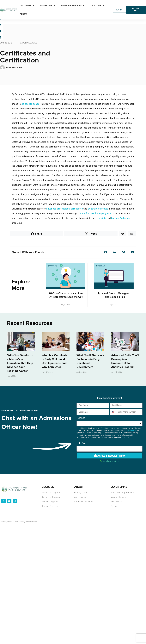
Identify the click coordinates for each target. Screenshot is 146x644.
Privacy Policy (131, 431)
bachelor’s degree (121, 218)
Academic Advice (29, 43)
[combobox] (114, 412)
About (25, 14)
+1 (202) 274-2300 (122, 438)
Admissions (47, 6)
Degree (81, 418)
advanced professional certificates (64, 209)
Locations (97, 6)
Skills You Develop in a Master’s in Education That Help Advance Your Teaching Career (20, 363)
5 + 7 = (81, 443)
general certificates (98, 209)
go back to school (31, 104)
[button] (105, 253)
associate (101, 218)
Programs (27, 6)
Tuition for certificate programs (95, 214)
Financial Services (72, 6)
